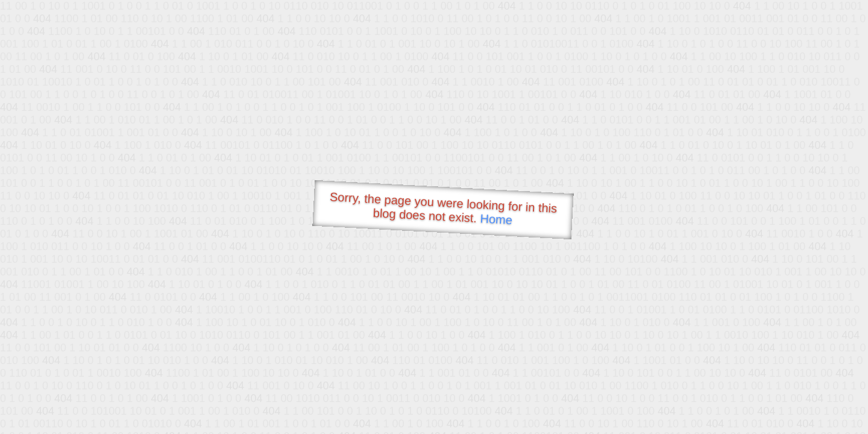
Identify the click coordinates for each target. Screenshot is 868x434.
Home (496, 219)
